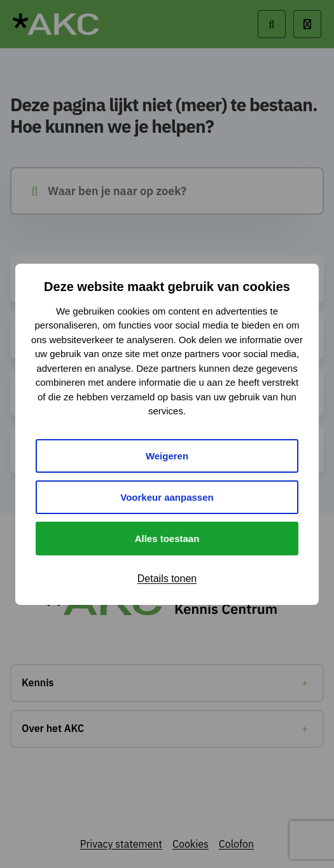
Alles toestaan (167, 539)
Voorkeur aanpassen (167, 497)
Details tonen (167, 579)
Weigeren (167, 456)
